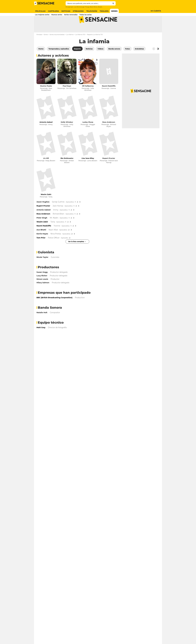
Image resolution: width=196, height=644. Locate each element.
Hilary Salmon (43, 292)
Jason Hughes (43, 212)
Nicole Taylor (42, 267)
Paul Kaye (67, 96)
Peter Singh (42, 228)
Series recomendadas (57, 44)
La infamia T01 (80, 44)
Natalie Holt (42, 322)
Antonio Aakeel (44, 220)
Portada (39, 44)
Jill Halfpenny (88, 96)
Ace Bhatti (41, 240)
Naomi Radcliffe (109, 96)
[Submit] (113, 3)
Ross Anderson (109, 132)
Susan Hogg (42, 282)
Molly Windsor (67, 132)
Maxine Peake (46, 96)
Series (46, 44)
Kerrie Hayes (42, 244)
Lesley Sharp (88, 132)
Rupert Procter (109, 168)
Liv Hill (46, 168)
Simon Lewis (42, 289)
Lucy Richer (42, 285)
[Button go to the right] (158, 59)
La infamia (70, 44)
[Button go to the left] (154, 59)
